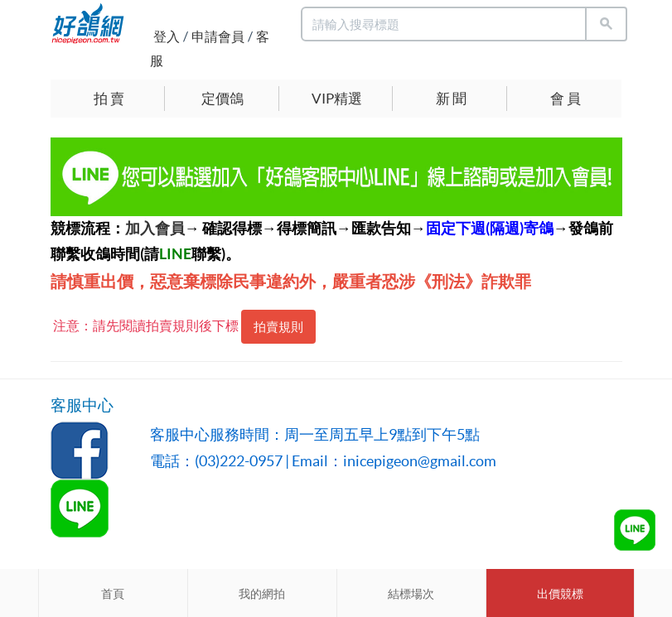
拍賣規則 (278, 327)
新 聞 (451, 98)
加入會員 (155, 228)
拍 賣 (109, 98)
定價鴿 (222, 98)
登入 (167, 36)
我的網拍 (262, 594)
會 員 (566, 98)
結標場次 (411, 594)
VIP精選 (337, 98)
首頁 (113, 594)
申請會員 (218, 36)
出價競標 (560, 594)
